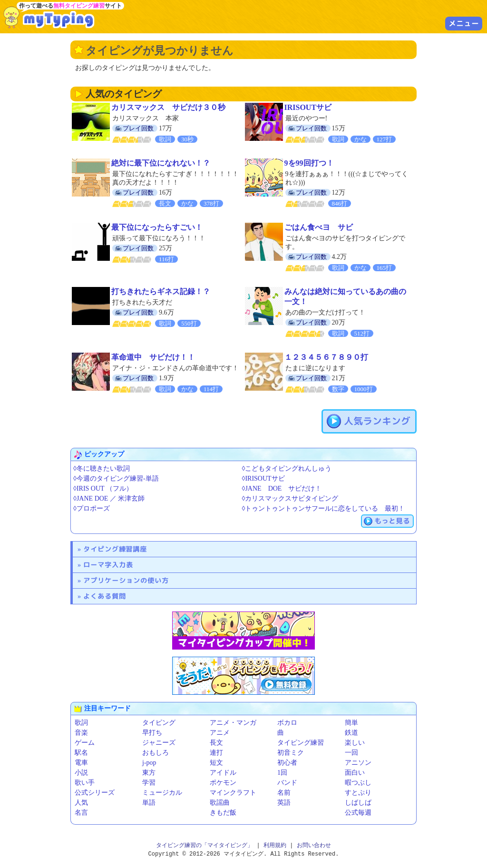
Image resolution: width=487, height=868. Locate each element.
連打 (216, 753)
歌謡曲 (220, 803)
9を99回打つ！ (309, 163)
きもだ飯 (223, 813)
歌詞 (81, 723)
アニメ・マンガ (233, 723)
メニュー (464, 23)
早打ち (152, 733)
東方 (149, 773)
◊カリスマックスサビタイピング (290, 498)
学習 (149, 783)
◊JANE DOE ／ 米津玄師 (109, 498)
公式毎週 (358, 813)
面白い (355, 773)
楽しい (355, 743)
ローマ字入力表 (108, 565)
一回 (351, 753)
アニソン (358, 763)
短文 (216, 763)
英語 (284, 803)
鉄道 (351, 733)
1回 (282, 773)
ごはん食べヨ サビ (319, 227)
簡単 (351, 723)
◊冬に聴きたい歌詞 (102, 469)
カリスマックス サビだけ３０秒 (168, 107)
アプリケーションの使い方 (126, 580)
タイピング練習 (301, 743)
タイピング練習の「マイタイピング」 (205, 845)
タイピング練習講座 (115, 549)
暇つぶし (358, 783)
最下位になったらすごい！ (157, 227)
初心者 (287, 763)
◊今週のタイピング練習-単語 (116, 478)
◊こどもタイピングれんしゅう (287, 469)
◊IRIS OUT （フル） (103, 488)
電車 (81, 763)
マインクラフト (233, 793)
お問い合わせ (314, 845)
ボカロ (287, 723)
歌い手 (85, 783)
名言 (81, 813)
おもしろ (156, 753)
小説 (81, 773)
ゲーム (85, 743)
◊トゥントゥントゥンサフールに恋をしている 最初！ (324, 508)
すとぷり (358, 793)
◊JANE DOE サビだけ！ (282, 488)
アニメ (220, 733)
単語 (149, 803)
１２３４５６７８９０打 (326, 357)
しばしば (358, 803)
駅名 (81, 753)
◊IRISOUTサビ (263, 478)
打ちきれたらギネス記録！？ (161, 291)
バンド (287, 783)
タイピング (159, 723)
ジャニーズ (159, 743)
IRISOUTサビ (308, 107)
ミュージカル (162, 793)
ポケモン (223, 783)
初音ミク (291, 753)
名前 (284, 793)
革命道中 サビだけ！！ (153, 357)
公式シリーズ (95, 793)
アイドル (223, 773)
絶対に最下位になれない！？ (161, 163)
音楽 (81, 733)
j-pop (149, 763)
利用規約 (275, 845)
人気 (81, 803)
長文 (216, 743)
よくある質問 (105, 596)
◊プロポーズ (92, 508)
